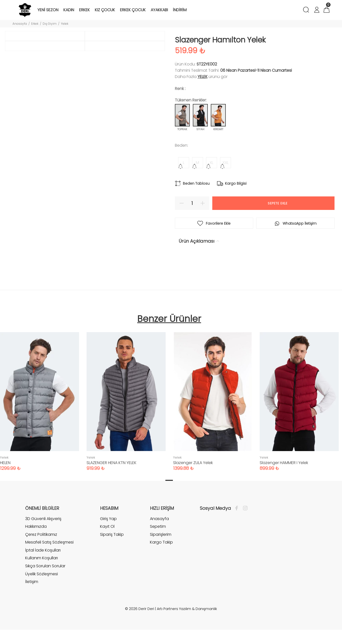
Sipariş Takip (112, 548)
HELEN (5, 477)
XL (211, 163)
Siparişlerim (161, 548)
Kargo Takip (161, 556)
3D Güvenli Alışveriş (43, 533)
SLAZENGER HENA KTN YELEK (112, 477)
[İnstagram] (244, 522)
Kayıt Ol (107, 541)
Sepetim (158, 541)
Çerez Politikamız (41, 548)
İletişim (32, 596)
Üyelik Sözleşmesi (42, 588)
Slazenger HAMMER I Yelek (284, 477)
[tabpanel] (126, 411)
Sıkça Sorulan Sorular (45, 580)
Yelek (65, 24)
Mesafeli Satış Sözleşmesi (49, 556)
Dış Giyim (50, 24)
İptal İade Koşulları (43, 564)
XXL (226, 163)
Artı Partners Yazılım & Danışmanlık (187, 623)
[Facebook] (238, 522)
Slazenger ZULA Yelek (193, 477)
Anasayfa (20, 24)
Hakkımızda (36, 541)
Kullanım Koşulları (42, 572)
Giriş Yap (108, 533)
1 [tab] (169, 494)
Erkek (35, 24)
